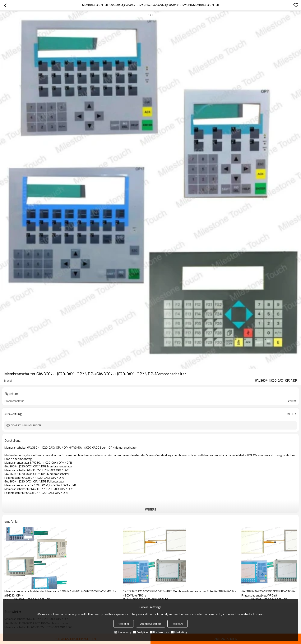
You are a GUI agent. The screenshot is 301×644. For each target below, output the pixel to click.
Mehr (291, 414)
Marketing (179, 632)
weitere (150, 509)
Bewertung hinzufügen (26, 425)
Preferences (159, 632)
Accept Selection (151, 624)
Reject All (178, 624)
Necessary (123, 632)
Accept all (124, 624)
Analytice (140, 632)
